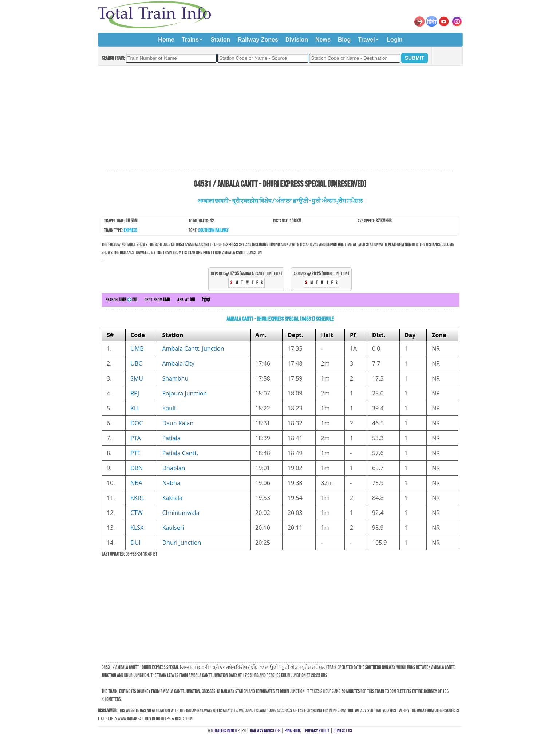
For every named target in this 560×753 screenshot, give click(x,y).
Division (297, 40)
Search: (121, 300)
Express (130, 230)
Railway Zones (258, 40)
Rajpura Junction (184, 393)
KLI (135, 408)
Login (395, 40)
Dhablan (173, 468)
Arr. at (186, 300)
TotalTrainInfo (224, 731)
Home (166, 40)
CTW (137, 513)
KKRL (137, 498)
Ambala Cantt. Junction (193, 348)
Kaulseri (173, 528)
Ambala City (178, 363)
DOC (137, 423)
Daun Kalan (178, 423)
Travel (366, 40)
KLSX (137, 528)
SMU (137, 378)
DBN (137, 468)
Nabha (171, 483)
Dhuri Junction (182, 543)
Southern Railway (214, 230)
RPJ (135, 393)
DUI (135, 543)
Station (220, 40)
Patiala (171, 438)
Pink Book (293, 731)
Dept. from (157, 300)
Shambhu (175, 378)
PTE (135, 453)
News (323, 40)
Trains (190, 40)
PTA (136, 438)
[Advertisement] (280, 118)
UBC (136, 363)
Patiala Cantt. (180, 453)
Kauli (169, 408)
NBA (136, 483)
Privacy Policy (317, 731)
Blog (344, 40)
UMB (137, 348)
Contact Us (343, 731)
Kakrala (172, 498)
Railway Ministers (265, 731)
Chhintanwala (181, 513)
